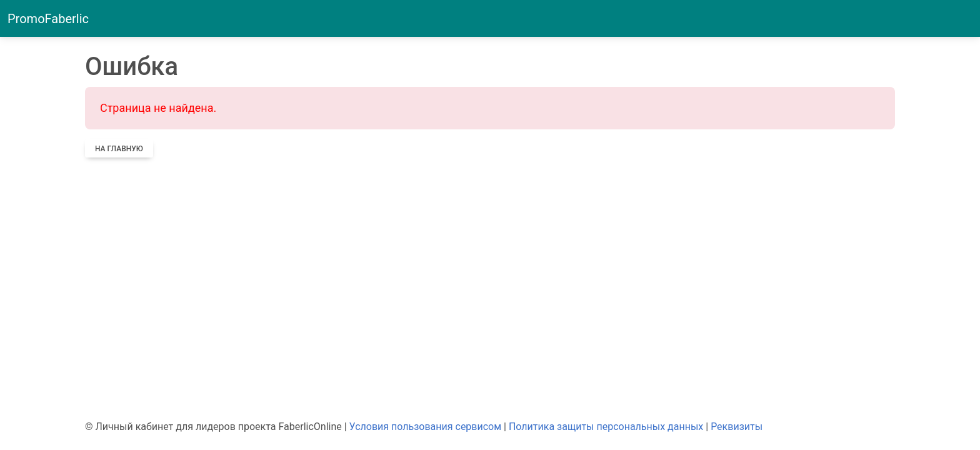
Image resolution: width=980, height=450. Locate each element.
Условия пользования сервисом (426, 427)
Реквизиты (737, 427)
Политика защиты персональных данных (606, 427)
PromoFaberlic (48, 19)
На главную (119, 149)
